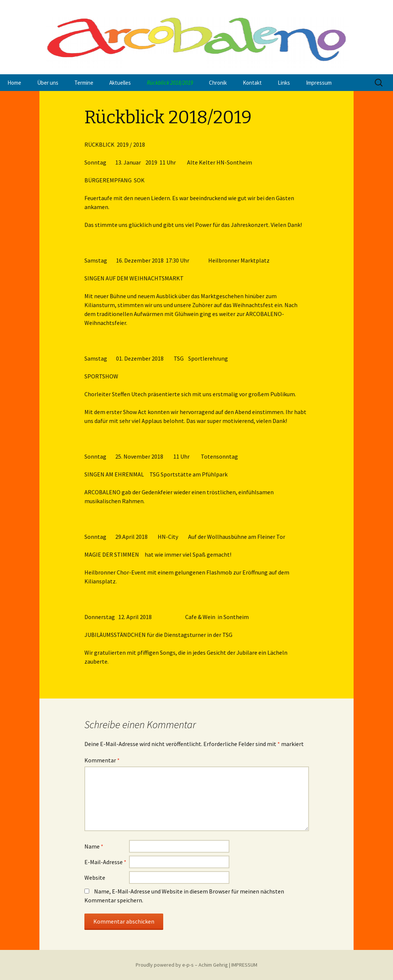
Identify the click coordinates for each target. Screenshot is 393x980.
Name (94, 846)
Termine (84, 83)
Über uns (48, 83)
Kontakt (252, 83)
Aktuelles (120, 83)
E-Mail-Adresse (105, 862)
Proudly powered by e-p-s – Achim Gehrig (182, 965)
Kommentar (102, 760)
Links (284, 83)
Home (14, 83)
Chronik (218, 83)
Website (95, 878)
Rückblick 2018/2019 (170, 83)
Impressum (319, 83)
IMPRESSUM (244, 965)
